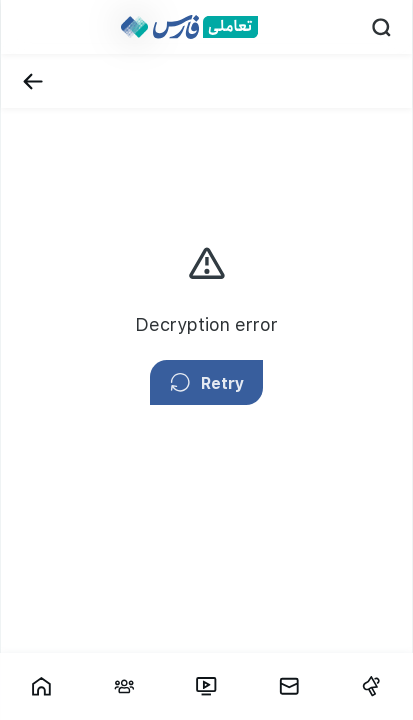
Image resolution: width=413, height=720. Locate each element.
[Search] (381, 27)
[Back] (32, 81)
